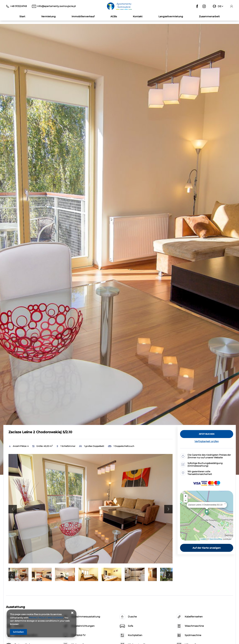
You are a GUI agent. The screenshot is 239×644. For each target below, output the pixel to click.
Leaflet (203, 539)
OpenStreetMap (216, 539)
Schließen (18, 632)
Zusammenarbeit (209, 16)
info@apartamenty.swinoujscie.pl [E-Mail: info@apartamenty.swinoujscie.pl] (56, 6)
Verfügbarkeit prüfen (207, 441)
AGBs (114, 16)
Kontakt (138, 16)
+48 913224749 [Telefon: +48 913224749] (19, 6)
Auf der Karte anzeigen (207, 548)
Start (22, 16)
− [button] (186, 500)
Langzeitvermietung (171, 16)
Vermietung (48, 16)
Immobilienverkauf (83, 16)
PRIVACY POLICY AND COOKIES (46, 618)
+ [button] (186, 496)
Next (168, 509)
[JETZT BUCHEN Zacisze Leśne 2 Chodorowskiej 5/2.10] (207, 434)
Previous (13, 509)
